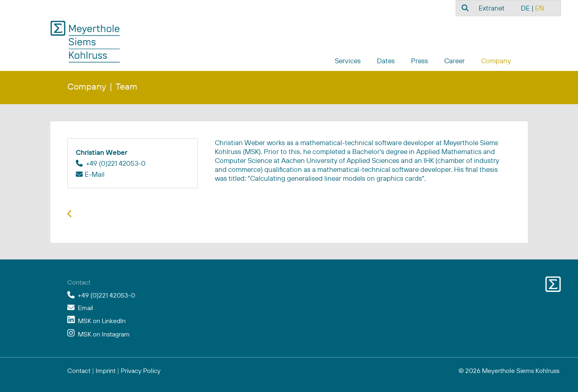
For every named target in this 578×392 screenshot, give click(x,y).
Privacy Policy (141, 371)
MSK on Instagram (104, 334)
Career (455, 61)
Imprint (106, 371)
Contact (79, 371)
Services (348, 61)
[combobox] (464, 8)
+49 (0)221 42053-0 (106, 295)
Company (496, 61)
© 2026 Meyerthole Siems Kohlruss (509, 371)
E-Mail (95, 174)
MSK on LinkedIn (102, 321)
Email (86, 308)
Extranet (492, 8)
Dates (386, 61)
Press (420, 61)
